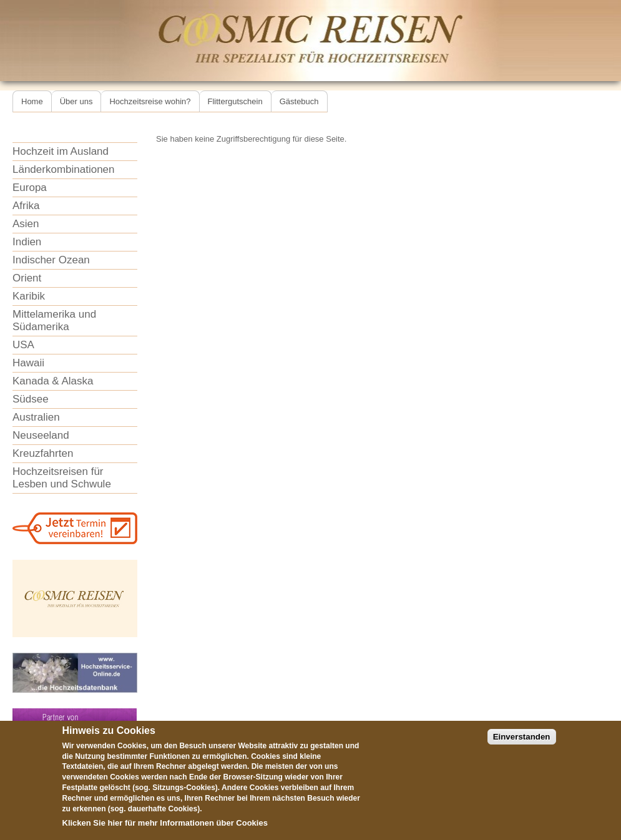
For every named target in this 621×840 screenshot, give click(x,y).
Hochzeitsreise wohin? (150, 101)
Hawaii (28, 363)
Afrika (26, 206)
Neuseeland (41, 435)
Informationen (187, 833)
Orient (27, 278)
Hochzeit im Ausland (61, 151)
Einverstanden (522, 747)
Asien (26, 224)
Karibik (29, 296)
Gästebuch (299, 101)
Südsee (31, 399)
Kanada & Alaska (53, 381)
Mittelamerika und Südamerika (54, 320)
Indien (27, 242)
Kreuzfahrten (43, 453)
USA (23, 345)
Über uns (76, 101)
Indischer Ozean (51, 260)
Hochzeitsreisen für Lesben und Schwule (62, 478)
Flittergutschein (235, 101)
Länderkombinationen (64, 169)
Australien (36, 417)
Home (32, 101)
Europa (30, 188)
